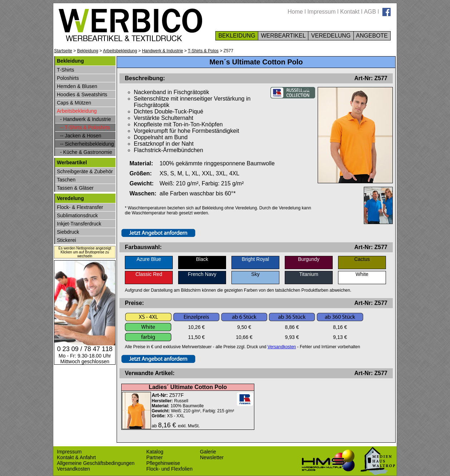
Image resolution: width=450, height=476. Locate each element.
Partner (155, 457)
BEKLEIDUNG (237, 36)
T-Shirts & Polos (203, 51)
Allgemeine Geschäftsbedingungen (96, 463)
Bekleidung (87, 51)
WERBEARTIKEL (283, 36)
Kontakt (350, 12)
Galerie (208, 452)
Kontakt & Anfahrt (76, 457)
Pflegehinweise (163, 463)
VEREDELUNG (331, 36)
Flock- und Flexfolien (169, 469)
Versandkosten (282, 347)
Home (295, 12)
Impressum (321, 12)
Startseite (63, 51)
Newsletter (212, 457)
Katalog (155, 452)
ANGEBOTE (372, 36)
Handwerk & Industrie (163, 51)
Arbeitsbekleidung (120, 51)
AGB (370, 12)
